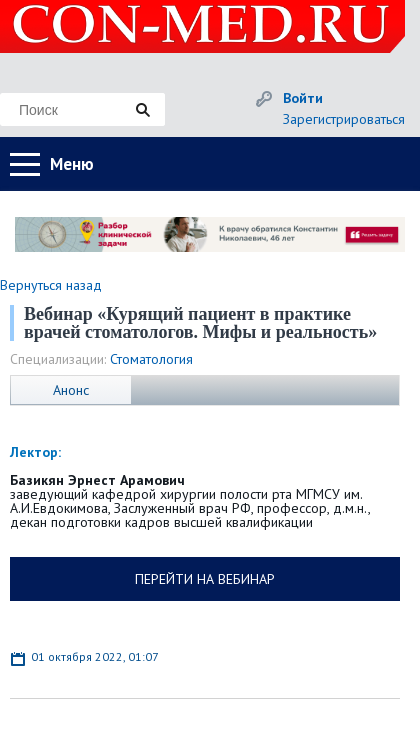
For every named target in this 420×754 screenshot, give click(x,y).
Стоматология (151, 359)
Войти (303, 98)
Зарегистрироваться (344, 119)
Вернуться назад (51, 285)
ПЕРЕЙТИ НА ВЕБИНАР (205, 579)
